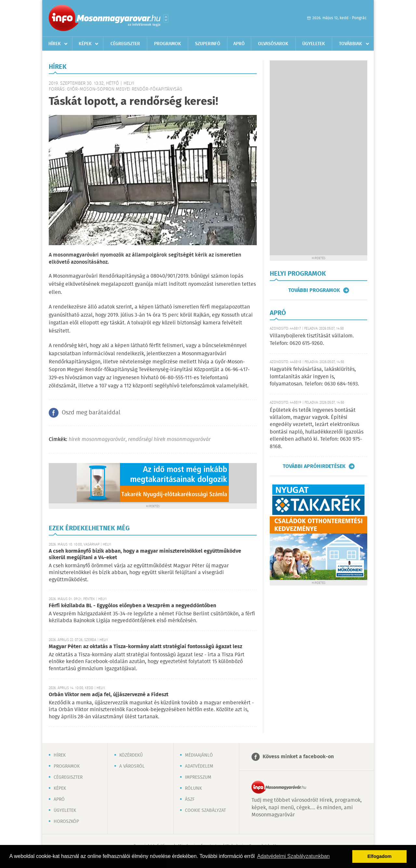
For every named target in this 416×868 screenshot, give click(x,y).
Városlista (166, 19)
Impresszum (198, 777)
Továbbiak (351, 44)
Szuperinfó (208, 44)
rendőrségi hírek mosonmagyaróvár (169, 440)
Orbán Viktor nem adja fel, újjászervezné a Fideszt (109, 695)
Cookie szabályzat (205, 811)
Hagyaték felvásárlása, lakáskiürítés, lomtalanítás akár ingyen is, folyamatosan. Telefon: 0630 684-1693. (314, 377)
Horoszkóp (66, 822)
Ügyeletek (314, 44)
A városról (132, 766)
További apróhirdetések (314, 466)
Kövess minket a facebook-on (298, 757)
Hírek (55, 44)
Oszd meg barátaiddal (91, 413)
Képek (85, 44)
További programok (314, 290)
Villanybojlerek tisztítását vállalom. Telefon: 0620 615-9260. (312, 340)
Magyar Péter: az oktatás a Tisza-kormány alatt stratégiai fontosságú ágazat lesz (145, 647)
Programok (168, 44)
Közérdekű (131, 755)
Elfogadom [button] (380, 856)
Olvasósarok (273, 44)
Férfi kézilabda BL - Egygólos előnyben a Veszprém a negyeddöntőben (132, 606)
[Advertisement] (318, 158)
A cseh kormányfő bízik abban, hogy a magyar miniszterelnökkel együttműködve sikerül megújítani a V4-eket (145, 554)
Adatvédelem (199, 766)
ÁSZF (190, 799)
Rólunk (193, 788)
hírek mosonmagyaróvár (97, 440)
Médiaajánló (199, 755)
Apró (239, 44)
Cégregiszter (125, 44)
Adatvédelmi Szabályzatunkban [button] (293, 856)
